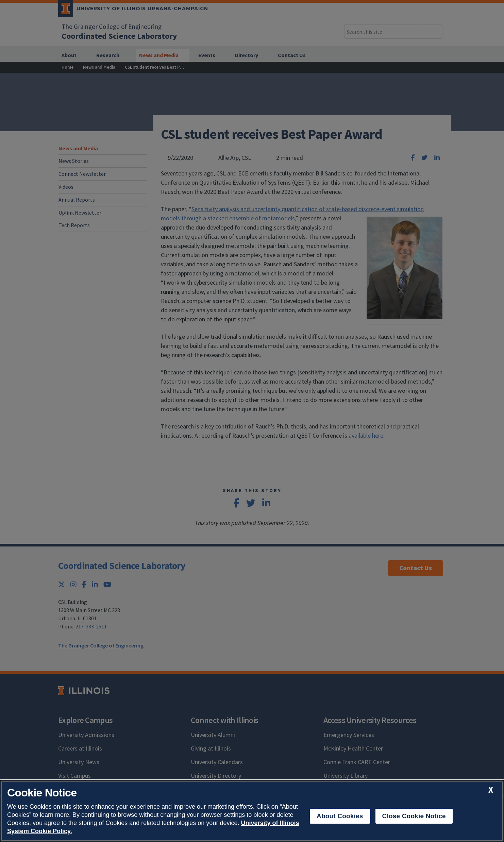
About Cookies (340, 816)
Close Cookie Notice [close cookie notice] (414, 816)
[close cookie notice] (491, 790)
